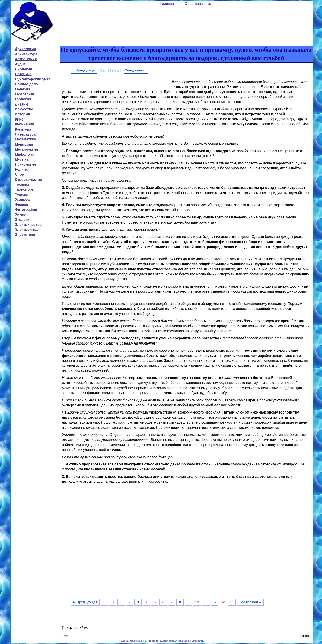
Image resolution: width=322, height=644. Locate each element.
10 (197, 602)
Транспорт (24, 189)
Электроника (26, 229)
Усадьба (22, 199)
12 (215, 602)
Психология (25, 164)
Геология (23, 99)
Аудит (20, 64)
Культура (23, 129)
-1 (104, 602)
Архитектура (26, 54)
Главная (167, 4)
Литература (25, 134)
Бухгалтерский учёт (33, 79)
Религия (22, 169)
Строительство (29, 180)
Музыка (22, 159)
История (22, 114)
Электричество (28, 225)
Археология (25, 49)
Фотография (26, 210)
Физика (21, 205)
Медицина (24, 144)
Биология (23, 69)
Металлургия (26, 149)
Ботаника (23, 74)
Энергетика (25, 235)
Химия (21, 214)
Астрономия (26, 59)
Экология (23, 220)
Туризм (21, 195)
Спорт (20, 174)
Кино (19, 119)
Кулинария (25, 124)
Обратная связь (198, 4)
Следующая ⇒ (136, 70)
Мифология (25, 154)
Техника (22, 184)
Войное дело (26, 84)
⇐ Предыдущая (84, 70)
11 (206, 602)
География (24, 94)
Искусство (24, 109)
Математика (25, 139)
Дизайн (21, 104)
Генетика (23, 89)
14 (232, 602)
